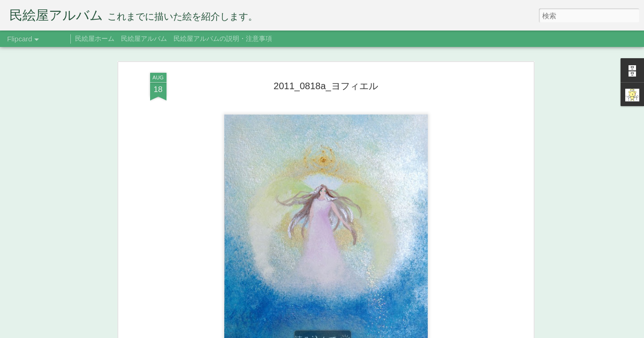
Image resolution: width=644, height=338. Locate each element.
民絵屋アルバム (144, 38)
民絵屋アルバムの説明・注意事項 (223, 38)
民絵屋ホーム (95, 38)
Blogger (379, 332)
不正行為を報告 (409, 332)
